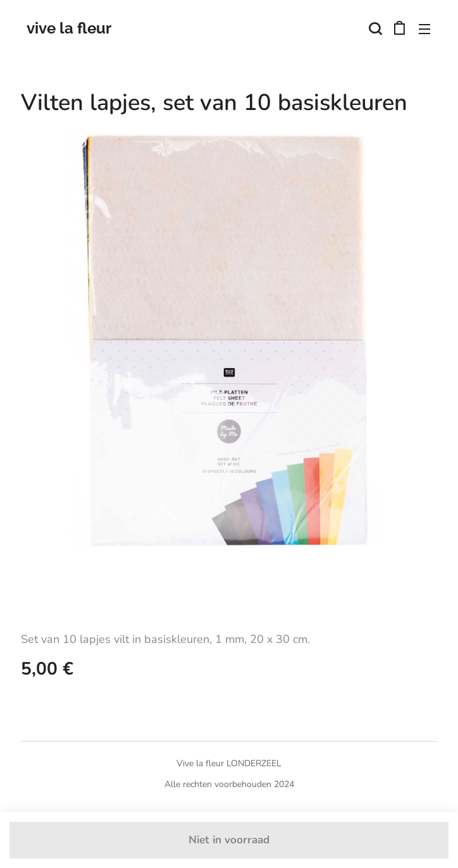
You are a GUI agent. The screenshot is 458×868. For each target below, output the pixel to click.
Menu (424, 29)
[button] (374, 28)
